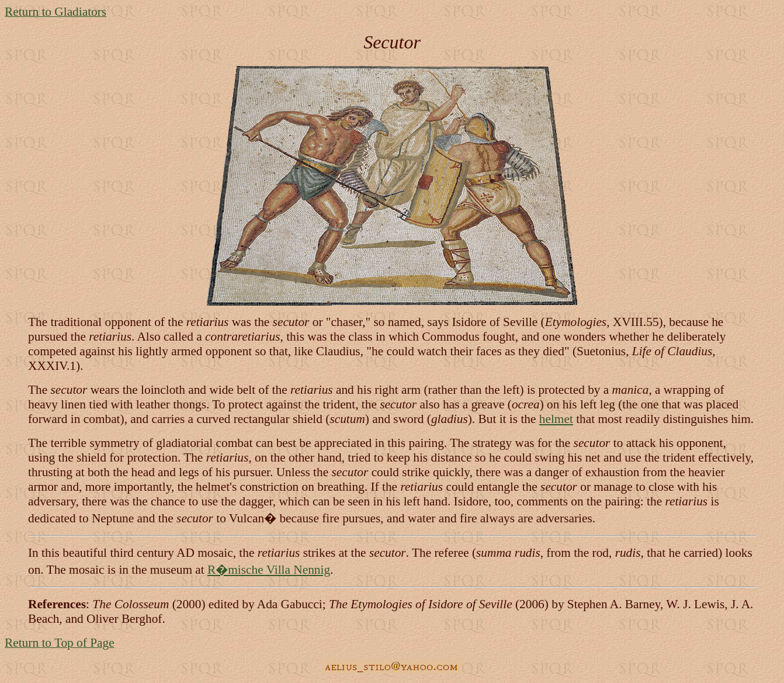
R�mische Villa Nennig (269, 570)
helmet (556, 419)
